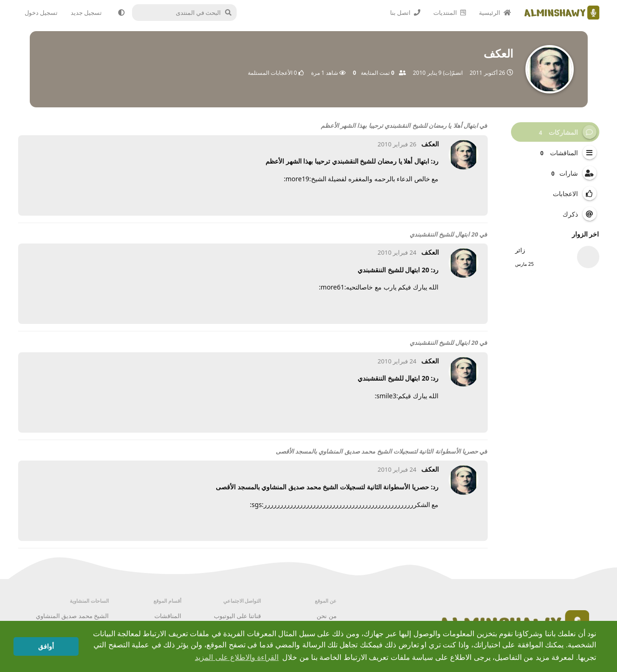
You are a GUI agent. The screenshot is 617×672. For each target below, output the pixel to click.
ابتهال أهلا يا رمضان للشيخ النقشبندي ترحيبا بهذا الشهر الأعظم (399, 125)
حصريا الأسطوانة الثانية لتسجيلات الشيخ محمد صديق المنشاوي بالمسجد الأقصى (377, 451)
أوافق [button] (46, 646)
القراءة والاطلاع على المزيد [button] (237, 657)
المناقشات (168, 616)
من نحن (326, 616)
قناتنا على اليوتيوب (238, 616)
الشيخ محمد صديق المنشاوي (72, 616)
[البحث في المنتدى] (188, 13)
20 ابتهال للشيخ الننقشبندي (444, 234)
